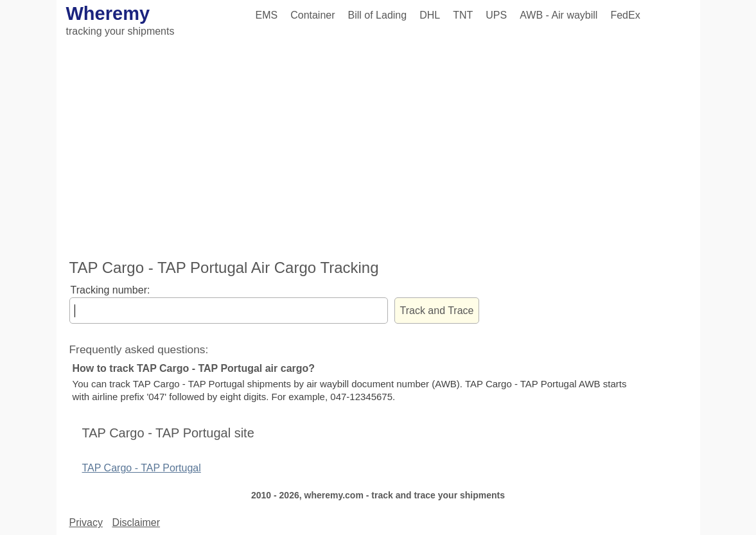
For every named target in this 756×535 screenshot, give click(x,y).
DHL (430, 15)
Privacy (86, 522)
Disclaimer (136, 522)
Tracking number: (110, 290)
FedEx (625, 15)
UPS (496, 15)
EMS (267, 15)
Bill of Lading (378, 15)
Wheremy (108, 13)
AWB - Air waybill (558, 15)
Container (312, 15)
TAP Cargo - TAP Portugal (142, 468)
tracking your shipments (120, 31)
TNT (463, 15)
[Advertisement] (378, 150)
